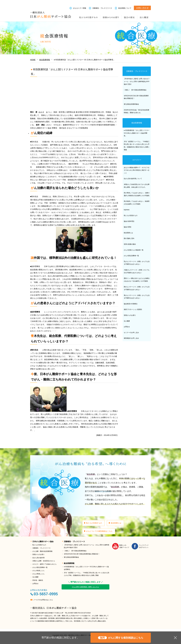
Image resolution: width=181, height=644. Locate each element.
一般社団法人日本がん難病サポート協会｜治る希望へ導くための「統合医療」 (51, 15)
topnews (127, 210)
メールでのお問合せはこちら (43, 600)
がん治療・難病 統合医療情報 (42, 551)
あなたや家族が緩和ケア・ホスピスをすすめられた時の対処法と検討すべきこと (137, 170)
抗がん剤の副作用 (38, 558)
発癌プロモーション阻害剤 (133, 309)
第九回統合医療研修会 (131, 104)
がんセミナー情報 (80, 8)
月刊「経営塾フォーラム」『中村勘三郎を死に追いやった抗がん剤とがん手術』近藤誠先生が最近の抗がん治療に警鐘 (137, 146)
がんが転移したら (38, 571)
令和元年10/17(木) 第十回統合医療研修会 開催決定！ (136, 97)
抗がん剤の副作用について (133, 179)
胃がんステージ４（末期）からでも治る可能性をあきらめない (137, 297)
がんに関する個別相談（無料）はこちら (85, 587)
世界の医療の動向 (130, 244)
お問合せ (142, 8)
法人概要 (144, 17)
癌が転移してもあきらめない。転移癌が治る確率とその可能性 (137, 203)
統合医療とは (128, 233)
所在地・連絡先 (38, 580)
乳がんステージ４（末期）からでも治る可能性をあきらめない (137, 263)
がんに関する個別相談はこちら (121, 638)
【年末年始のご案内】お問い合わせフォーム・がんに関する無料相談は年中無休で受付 (137, 81)
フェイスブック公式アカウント (144, 546)
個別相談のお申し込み (131, 338)
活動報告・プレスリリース (102, 8)
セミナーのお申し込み (131, 333)
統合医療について (125, 8)
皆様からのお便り (111, 17)
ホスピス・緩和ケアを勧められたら (44, 564)
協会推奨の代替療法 (131, 304)
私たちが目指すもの (88, 17)
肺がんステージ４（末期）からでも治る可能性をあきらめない (137, 288)
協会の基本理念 (129, 221)
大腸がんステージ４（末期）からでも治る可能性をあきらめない (137, 271)
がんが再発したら (38, 574)
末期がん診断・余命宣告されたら (44, 561)
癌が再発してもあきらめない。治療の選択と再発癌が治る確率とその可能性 (137, 194)
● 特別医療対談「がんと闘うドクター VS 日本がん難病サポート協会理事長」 (137, 133)
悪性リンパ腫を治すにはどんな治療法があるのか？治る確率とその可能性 (137, 280)
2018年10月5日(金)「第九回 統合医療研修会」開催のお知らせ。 (137, 111)
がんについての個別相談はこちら (99, 531)
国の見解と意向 (129, 238)
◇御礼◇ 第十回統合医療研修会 (135, 90)
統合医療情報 (137, 123)
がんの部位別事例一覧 (131, 256)
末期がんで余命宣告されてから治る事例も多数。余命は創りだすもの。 (137, 186)
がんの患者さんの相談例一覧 (134, 250)
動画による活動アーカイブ (124, 546)
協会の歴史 (129, 17)
